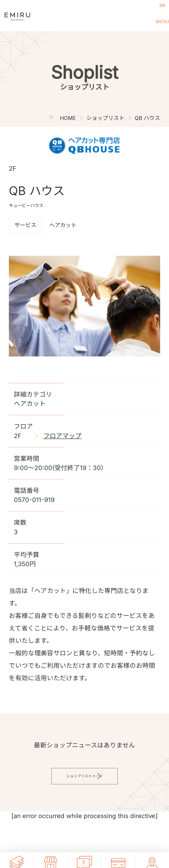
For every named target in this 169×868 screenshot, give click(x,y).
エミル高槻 (35, 16)
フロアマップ (62, 436)
